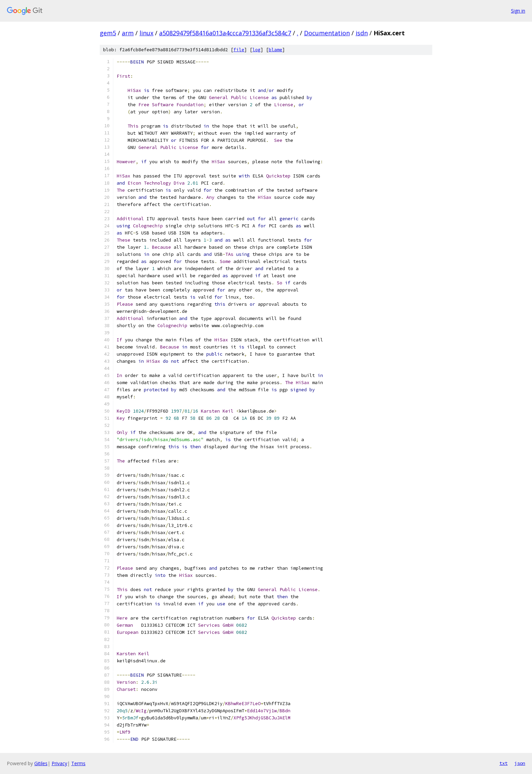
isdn (362, 33)
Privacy (59, 763)
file (239, 50)
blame (275, 50)
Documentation (327, 33)
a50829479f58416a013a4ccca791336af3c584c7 (225, 33)
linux (146, 33)
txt (503, 763)
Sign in (518, 11)
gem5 (108, 33)
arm (128, 33)
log (256, 50)
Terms (78, 763)
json (520, 763)
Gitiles (41, 763)
